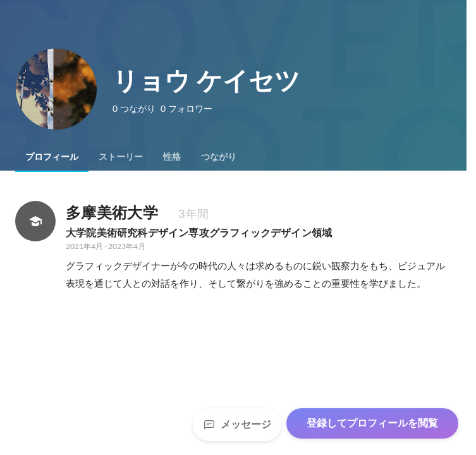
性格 (172, 157)
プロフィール (52, 157)
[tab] (52, 157)
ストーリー (121, 157)
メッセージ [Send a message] (237, 424)
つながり (219, 157)
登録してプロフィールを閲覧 (372, 423)
